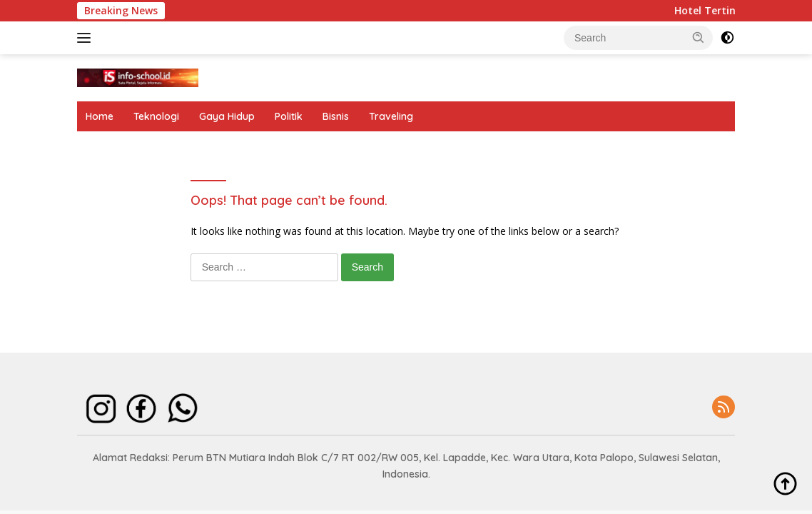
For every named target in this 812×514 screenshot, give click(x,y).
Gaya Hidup (227, 116)
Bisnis (336, 116)
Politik (289, 116)
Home (100, 116)
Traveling (391, 116)
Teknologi (156, 116)
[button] (699, 37)
